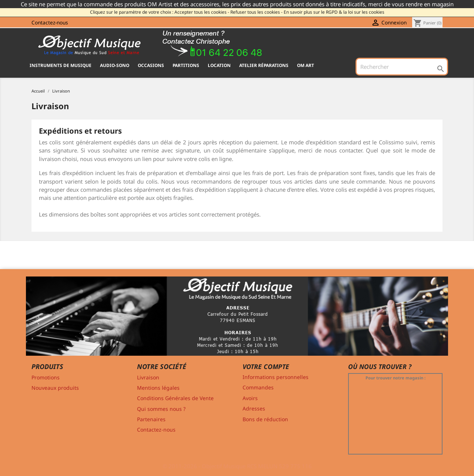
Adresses (254, 408)
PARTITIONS (186, 65)
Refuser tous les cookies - (256, 12)
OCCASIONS (151, 65)
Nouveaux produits (55, 388)
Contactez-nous (50, 22)
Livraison (148, 377)
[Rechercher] (402, 67)
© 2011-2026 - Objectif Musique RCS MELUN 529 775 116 (237, 466)
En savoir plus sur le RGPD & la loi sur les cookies (334, 12)
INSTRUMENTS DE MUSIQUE (61, 65)
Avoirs (250, 398)
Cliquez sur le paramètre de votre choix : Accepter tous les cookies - (160, 12)
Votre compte (266, 366)
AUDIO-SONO (115, 65)
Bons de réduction (265, 419)
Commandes (258, 387)
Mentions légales (158, 388)
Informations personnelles (276, 377)
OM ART (306, 65)
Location (219, 65)
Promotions (46, 377)
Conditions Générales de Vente (175, 398)
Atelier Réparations (264, 65)
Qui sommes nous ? (161, 409)
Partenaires (151, 419)
